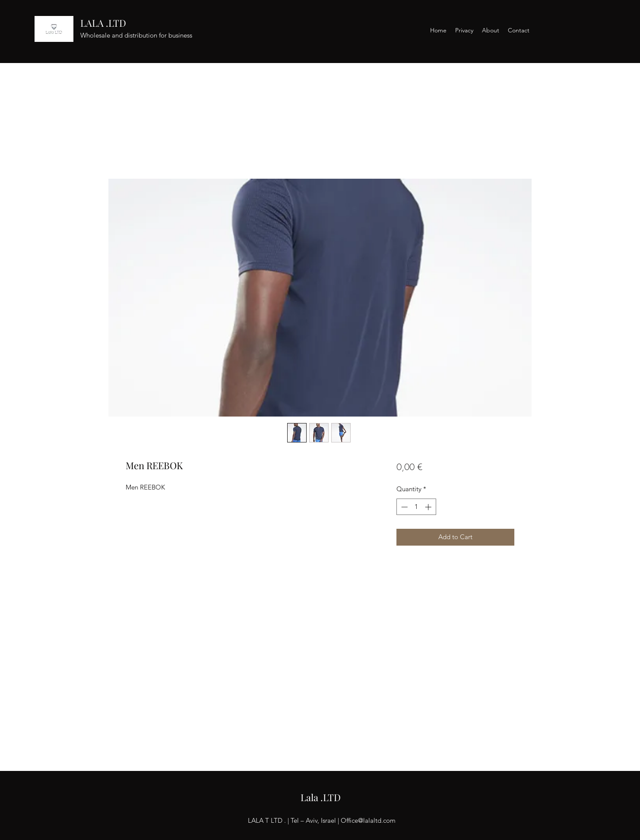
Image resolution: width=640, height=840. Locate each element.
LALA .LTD (103, 23)
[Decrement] (404, 507)
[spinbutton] (416, 507)
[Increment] (429, 507)
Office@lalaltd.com (368, 820)
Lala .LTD (321, 797)
